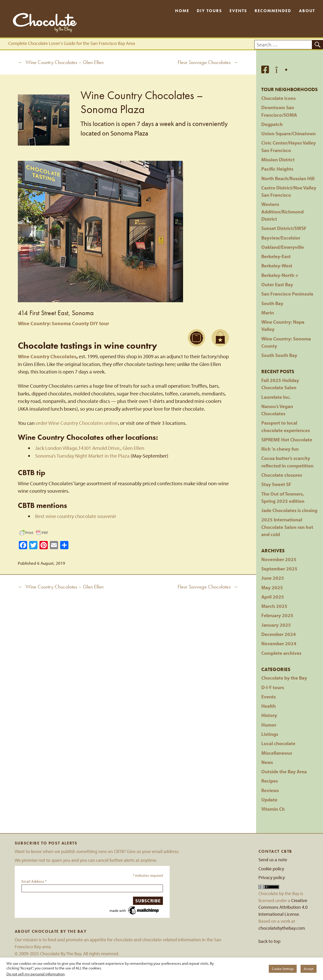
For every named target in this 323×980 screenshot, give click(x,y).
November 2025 (279, 559)
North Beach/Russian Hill (288, 178)
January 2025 (276, 625)
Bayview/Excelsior (281, 238)
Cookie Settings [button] (283, 969)
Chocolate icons (278, 98)
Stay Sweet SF (276, 484)
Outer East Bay (277, 284)
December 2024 (279, 634)
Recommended (273, 11)
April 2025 (273, 597)
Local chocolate (278, 743)
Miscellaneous (277, 753)
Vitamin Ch (273, 809)
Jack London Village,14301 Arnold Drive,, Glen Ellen (90, 448)
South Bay (272, 303)
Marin (268, 313)
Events (238, 11)
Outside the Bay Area (284, 771)
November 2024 (279, 643)
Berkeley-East (276, 256)
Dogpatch (272, 124)
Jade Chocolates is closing (289, 510)
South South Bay (279, 355)
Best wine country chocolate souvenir (76, 516)
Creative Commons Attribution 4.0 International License (283, 907)
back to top (269, 941)
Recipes (270, 781)
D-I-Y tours (273, 687)
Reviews (270, 790)
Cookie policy (271, 869)
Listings (270, 734)
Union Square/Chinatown (289, 133)
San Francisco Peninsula (287, 294)
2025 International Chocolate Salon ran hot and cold (287, 527)
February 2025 (277, 615)
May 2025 (272, 587)
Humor (269, 725)
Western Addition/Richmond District (282, 212)
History (269, 715)
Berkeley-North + (280, 275)
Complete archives (281, 653)
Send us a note (273, 860)
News (267, 762)
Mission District (278, 160)
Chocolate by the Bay (284, 678)
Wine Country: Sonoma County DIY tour (64, 323)
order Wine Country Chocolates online (77, 423)
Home (182, 11)
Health (269, 706)
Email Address (34, 881)
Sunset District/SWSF (284, 228)
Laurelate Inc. (276, 397)
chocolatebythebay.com (282, 928)
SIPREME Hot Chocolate (287, 440)
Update (269, 800)
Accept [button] (309, 969)
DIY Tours (209, 11)
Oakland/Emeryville (283, 247)
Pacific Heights (277, 169)
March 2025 (274, 606)
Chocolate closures (282, 475)
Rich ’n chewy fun (280, 449)
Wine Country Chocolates (47, 356)
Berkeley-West (277, 266)
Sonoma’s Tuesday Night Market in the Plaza (82, 456)
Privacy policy (272, 877)
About (307, 11)
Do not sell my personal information (36, 974)
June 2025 (273, 578)
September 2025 (279, 569)
